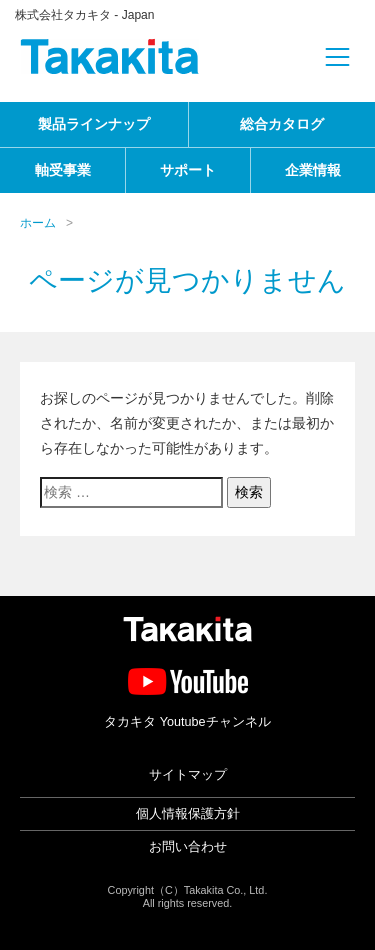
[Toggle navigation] (306, 57)
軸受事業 (63, 170)
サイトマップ (188, 775)
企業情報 (313, 170)
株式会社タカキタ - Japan (84, 15)
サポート (188, 170)
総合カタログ (282, 124)
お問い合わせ (188, 847)
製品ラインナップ (94, 124)
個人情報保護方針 (188, 814)
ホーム (38, 223)
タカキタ (110, 57)
